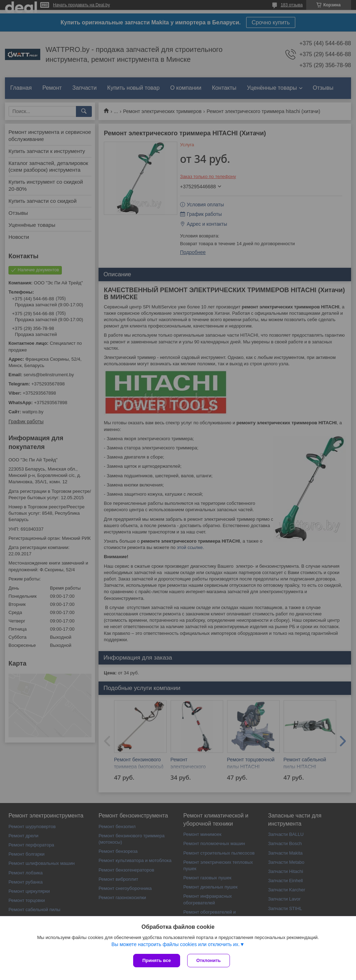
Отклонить (209, 960)
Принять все (157, 960)
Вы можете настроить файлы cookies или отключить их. (175, 944)
